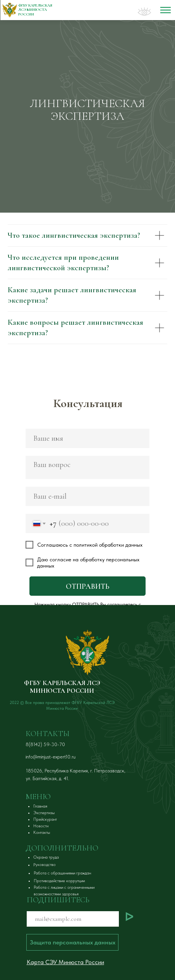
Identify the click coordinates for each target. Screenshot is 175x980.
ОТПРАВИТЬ (87, 586)
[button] (72, 942)
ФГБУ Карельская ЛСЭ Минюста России (35, 10)
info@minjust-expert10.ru (51, 757)
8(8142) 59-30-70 (45, 744)
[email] (87, 496)
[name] (87, 438)
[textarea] (87, 467)
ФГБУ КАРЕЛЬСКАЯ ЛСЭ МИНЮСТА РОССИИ (62, 687)
